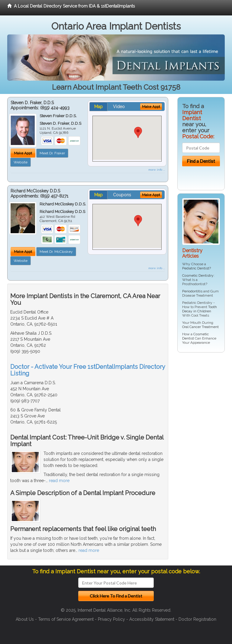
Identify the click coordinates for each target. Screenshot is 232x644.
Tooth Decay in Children (200, 309)
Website (21, 162)
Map (98, 107)
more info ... (157, 170)
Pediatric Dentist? (197, 268)
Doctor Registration (197, 619)
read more (59, 481)
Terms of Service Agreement (66, 619)
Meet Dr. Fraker (52, 153)
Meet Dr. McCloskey (56, 252)
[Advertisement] (205, 449)
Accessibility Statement (152, 619)
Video (119, 107)
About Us (25, 619)
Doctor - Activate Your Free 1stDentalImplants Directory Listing (88, 370)
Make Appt (23, 153)
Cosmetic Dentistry (198, 275)
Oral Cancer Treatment (200, 327)
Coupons (122, 195)
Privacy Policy (111, 619)
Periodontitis (192, 291)
